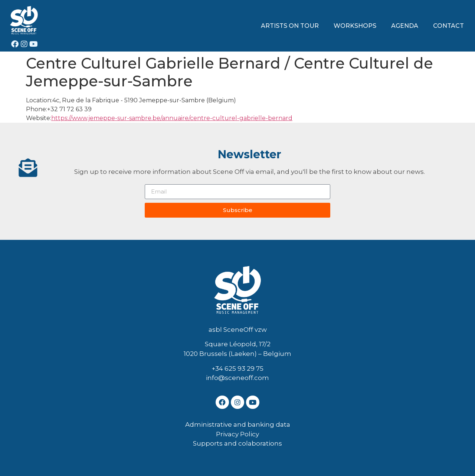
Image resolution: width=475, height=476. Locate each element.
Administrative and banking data (238, 424)
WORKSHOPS (355, 26)
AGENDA (405, 26)
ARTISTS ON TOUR (290, 26)
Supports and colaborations (237, 443)
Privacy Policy (237, 434)
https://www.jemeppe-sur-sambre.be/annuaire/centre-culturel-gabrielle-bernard (172, 118)
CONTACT (448, 26)
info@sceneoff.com (237, 378)
